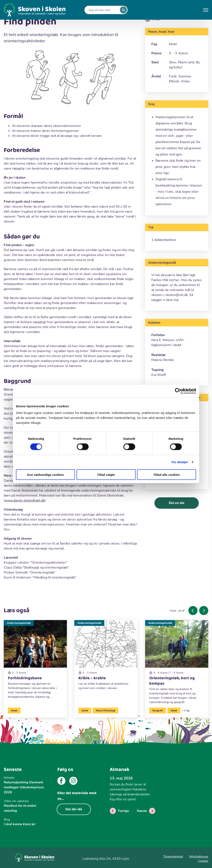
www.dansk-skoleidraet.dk (25, 500)
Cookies (203, 861)
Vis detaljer (180, 462)
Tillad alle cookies (166, 474)
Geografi (158, 711)
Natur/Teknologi (105, 711)
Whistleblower (199, 857)
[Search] (103, 10)
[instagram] (73, 781)
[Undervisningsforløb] (35, 661)
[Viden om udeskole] (26, 801)
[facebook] (61, 781)
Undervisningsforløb (19, 623)
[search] (123, 10)
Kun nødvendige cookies (46, 474)
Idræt (14, 711)
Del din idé (74, 809)
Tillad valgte (106, 474)
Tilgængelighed (173, 857)
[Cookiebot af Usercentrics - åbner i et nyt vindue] (178, 391)
